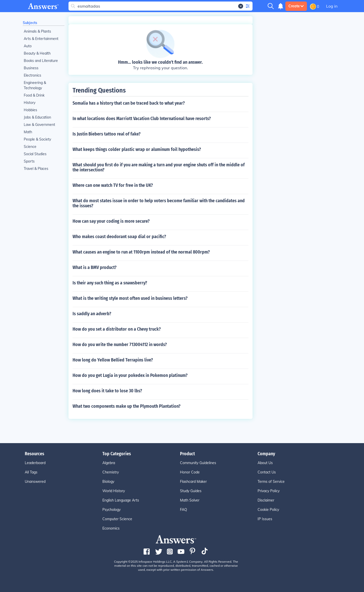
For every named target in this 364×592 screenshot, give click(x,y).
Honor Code (190, 472)
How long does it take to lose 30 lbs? (107, 391)
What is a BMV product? (95, 267)
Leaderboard (35, 463)
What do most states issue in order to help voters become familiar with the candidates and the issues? (159, 203)
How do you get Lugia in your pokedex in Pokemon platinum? (130, 375)
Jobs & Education (37, 117)
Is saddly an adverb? (92, 314)
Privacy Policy (269, 491)
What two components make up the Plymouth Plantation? (127, 406)
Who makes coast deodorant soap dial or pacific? (119, 237)
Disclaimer (266, 500)
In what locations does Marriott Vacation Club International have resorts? (142, 119)
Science (30, 147)
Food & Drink (34, 95)
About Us (265, 463)
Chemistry (111, 472)
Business (31, 68)
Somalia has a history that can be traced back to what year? (129, 103)
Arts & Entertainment (41, 39)
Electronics (32, 75)
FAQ (184, 510)
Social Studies (35, 154)
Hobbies (30, 110)
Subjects (30, 23)
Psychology (111, 510)
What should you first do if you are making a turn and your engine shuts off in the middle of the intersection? (159, 167)
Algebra (109, 463)
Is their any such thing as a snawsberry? (110, 283)
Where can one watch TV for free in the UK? (113, 185)
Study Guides (191, 491)
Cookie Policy (268, 510)
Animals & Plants (37, 31)
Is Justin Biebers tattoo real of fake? (107, 134)
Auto (28, 46)
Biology (108, 482)
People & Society (37, 139)
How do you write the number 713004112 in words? (120, 345)
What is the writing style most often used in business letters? (130, 298)
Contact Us (267, 472)
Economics (111, 528)
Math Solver (190, 500)
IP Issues (265, 519)
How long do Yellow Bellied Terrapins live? (113, 360)
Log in (332, 6)
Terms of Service (271, 482)
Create (296, 6)
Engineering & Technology (35, 85)
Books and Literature (41, 61)
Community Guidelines (198, 463)
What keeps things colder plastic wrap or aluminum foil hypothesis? (137, 149)
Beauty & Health (37, 53)
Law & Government (39, 125)
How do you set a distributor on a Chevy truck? (117, 329)
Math (28, 132)
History (30, 103)
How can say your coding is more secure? (111, 221)
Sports (29, 161)
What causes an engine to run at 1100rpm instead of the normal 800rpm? (141, 252)
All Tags (31, 472)
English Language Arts (121, 500)
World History (114, 491)
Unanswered (35, 482)
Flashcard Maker (193, 482)
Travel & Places (36, 169)
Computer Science (117, 519)
